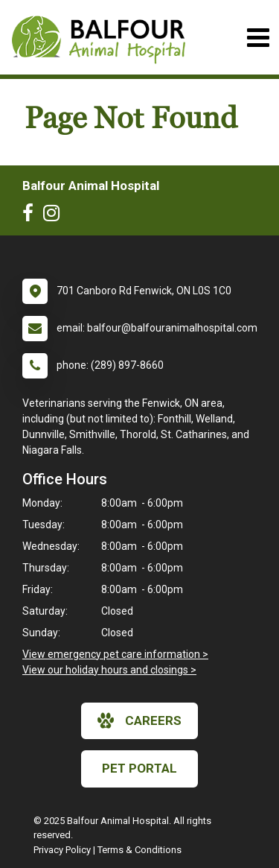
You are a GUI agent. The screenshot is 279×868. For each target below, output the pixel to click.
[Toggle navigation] (258, 38)
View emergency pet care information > (115, 654)
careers (139, 720)
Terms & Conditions (139, 850)
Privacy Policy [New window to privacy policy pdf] (62, 850)
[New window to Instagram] (55, 216)
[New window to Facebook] (32, 216)
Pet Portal (139, 768)
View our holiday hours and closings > (109, 670)
